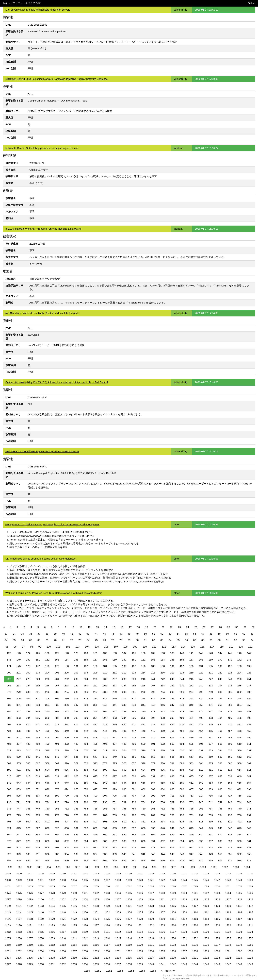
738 (182, 802)
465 (57, 737)
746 (9, 809)
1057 (74, 886)
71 (63, 640)
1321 (195, 958)
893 (172, 841)
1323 (217, 958)
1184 (206, 919)
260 (86, 686)
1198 (107, 925)
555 (172, 757)
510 (239, 744)
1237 (30, 938)
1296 (173, 951)
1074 (8, 893)
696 (28, 796)
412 (47, 724)
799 (19, 822)
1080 (74, 893)
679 (115, 789)
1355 (142, 971)
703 (95, 796)
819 (211, 822)
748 (28, 809)
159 (115, 660)
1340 (151, 964)
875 (249, 834)
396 (143, 718)
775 (38, 815)
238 (124, 679)
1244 (107, 938)
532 (201, 750)
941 (134, 854)
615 (249, 770)
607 (172, 770)
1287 (74, 951)
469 (95, 737)
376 (201, 711)
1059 (96, 886)
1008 (41, 873)
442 (86, 731)
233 (76, 679)
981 (20, 867)
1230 (206, 932)
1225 (151, 932)
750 (47, 809)
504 (182, 744)
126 (47, 653)
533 (211, 750)
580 (163, 763)
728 (86, 802)
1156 (151, 912)
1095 (239, 893)
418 (105, 724)
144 (220, 653)
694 (9, 796)
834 (105, 828)
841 (172, 828)
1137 (195, 906)
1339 (140, 964)
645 (38, 783)
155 (76, 660)
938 (105, 854)
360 (47, 711)
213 (134, 673)
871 (211, 834)
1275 (195, 945)
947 (191, 854)
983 (39, 867)
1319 (173, 958)
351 (211, 705)
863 (134, 834)
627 (115, 776)
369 (134, 711)
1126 (74, 906)
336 (67, 705)
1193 (52, 925)
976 (220, 860)
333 (38, 705)
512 (9, 750)
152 (47, 660)
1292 (129, 951)
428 (201, 724)
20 (155, 627)
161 (134, 660)
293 (153, 692)
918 (163, 847)
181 (76, 666)
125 (38, 653)
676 (86, 789)
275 (230, 686)
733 (134, 802)
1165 (250, 912)
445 (115, 731)
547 (95, 757)
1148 (63, 912)
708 (143, 796)
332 (28, 705)
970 (163, 860)
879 (38, 841)
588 (239, 763)
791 (191, 815)
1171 (63, 919)
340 (105, 705)
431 (230, 724)
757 (115, 809)
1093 (217, 893)
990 (106, 867)
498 (124, 744)
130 (86, 653)
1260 (30, 945)
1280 (250, 945)
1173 (85, 919)
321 (172, 698)
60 (227, 634)
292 (143, 692)
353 (230, 705)
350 (201, 705)
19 (147, 627)
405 (230, 718)
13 (97, 627)
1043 (173, 880)
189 (153, 666)
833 (95, 828)
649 (76, 783)
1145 (30, 912)
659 (172, 783)
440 (67, 731)
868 (182, 834)
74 (88, 640)
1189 (8, 925)
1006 (19, 873)
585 (211, 763)
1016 (129, 873)
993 (135, 867)
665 (230, 783)
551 (134, 757)
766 (201, 809)
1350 (87, 971)
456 (220, 731)
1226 (162, 932)
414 (67, 724)
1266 (96, 945)
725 (57, 802)
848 (239, 828)
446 (124, 731)
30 (237, 627)
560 (220, 757)
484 (239, 737)
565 (19, 763)
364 (86, 711)
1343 (184, 964)
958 (47, 860)
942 (143, 854)
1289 (96, 951)
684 (163, 789)
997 (174, 867)
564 (9, 763)
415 (76, 724)
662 (201, 783)
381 (249, 711)
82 (154, 640)
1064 (151, 886)
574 (105, 763)
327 (230, 698)
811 (134, 822)
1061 (118, 886)
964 (105, 860)
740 (201, 802)
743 (230, 802)
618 (28, 776)
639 (230, 776)
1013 (96, 873)
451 (172, 731)
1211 (250, 925)
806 (86, 822)
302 (239, 692)
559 (211, 757)
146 (239, 653)
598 (86, 770)
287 (95, 692)
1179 (151, 919)
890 (143, 841)
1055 (52, 886)
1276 (206, 945)
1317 (151, 958)
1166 (8, 919)
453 (191, 731)
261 (95, 686)
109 (135, 647)
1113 (184, 899)
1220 (96, 932)
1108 (129, 899)
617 (19, 776)
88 (203, 640)
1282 (19, 951)
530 (182, 750)
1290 (107, 951)
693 (249, 789)
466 (67, 737)
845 (211, 828)
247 (211, 679)
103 (77, 647)
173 (249, 660)
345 (153, 705)
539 (19, 757)
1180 (162, 919)
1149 (74, 912)
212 (124, 673)
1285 (52, 951)
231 (57, 679)
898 (220, 841)
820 (220, 822)
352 (220, 705)
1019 (162, 873)
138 (163, 653)
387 (57, 718)
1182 (184, 919)
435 (19, 731)
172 (239, 660)
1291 (118, 951)
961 (76, 860)
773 (19, 815)
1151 (96, 912)
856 (67, 834)
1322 (206, 958)
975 (211, 860)
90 (219, 640)
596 (67, 770)
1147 (52, 912)
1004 (247, 867)
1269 (129, 945)
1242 (85, 938)
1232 (228, 932)
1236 (19, 938)
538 (9, 757)
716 (220, 796)
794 (220, 815)
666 (239, 783)
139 (172, 653)
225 (249, 673)
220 (201, 673)
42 (80, 634)
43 (88, 634)
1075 (19, 893)
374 (182, 711)
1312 (96, 958)
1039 (129, 880)
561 (230, 757)
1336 (107, 964)
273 (211, 686)
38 (47, 634)
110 (145, 647)
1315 (129, 958)
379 (230, 711)
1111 (162, 899)
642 (9, 783)
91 (227, 640)
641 (249, 776)
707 (134, 796)
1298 (195, 951)
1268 (118, 945)
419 (115, 724)
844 (201, 828)
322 (182, 698)
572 (86, 763)
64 (6, 640)
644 (28, 783)
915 (134, 847)
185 (115, 666)
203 (38, 673)
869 (191, 834)
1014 (107, 873)
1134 (162, 906)
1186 (228, 919)
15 (114, 627)
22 (171, 627)
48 (129, 634)
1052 (19, 886)
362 (67, 711)
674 (67, 789)
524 (124, 750)
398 (163, 718)
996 (164, 867)
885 (95, 841)
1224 (140, 932)
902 (9, 847)
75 (96, 640)
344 (143, 705)
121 (250, 647)
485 (249, 737)
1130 (118, 906)
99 (40, 647)
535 (230, 750)
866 (163, 834)
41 (72, 634)
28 (220, 627)
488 (28, 744)
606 (163, 770)
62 (244, 634)
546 (86, 757)
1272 (162, 945)
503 (172, 744)
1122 (30, 906)
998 (183, 867)
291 (134, 692)
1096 (250, 893)
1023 (206, 873)
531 (191, 750)
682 (143, 789)
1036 (96, 880)
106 (106, 647)
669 (19, 789)
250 (239, 679)
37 (39, 634)
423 (153, 724)
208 (86, 673)
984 (49, 867)
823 (249, 822)
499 (134, 744)
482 (220, 737)
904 (28, 847)
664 (220, 783)
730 (105, 802)
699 (57, 796)
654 (124, 783)
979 (249, 860)
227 (19, 679)
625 (95, 776)
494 (86, 744)
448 (143, 731)
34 (14, 634)
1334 (85, 964)
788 (163, 815)
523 (115, 750)
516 (47, 750)
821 (230, 822)
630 (143, 776)
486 (9, 744)
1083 (107, 893)
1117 (228, 899)
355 (249, 705)
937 (95, 854)
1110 (151, 899)
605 (153, 770)
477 (172, 737)
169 (211, 660)
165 (172, 660)
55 (186, 634)
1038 (118, 880)
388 (67, 718)
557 (191, 757)
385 (38, 718)
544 (67, 757)
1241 (74, 938)
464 (47, 737)
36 (31, 634)
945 (172, 854)
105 (97, 647)
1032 (52, 880)
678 (105, 789)
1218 (74, 932)
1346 (217, 964)
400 (182, 718)
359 (38, 711)
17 (130, 627)
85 (178, 640)
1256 (239, 938)
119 (231, 647)
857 (76, 834)
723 (38, 802)
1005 (8, 873)
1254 (217, 938)
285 (76, 692)
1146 (41, 912)
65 (14, 640)
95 (7, 647)
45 (104, 634)
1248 (151, 938)
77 (113, 640)
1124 (52, 906)
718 (239, 796)
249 (230, 679)
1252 (195, 938)
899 (230, 841)
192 (182, 666)
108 (126, 647)
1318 (162, 958)
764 (182, 809)
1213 (19, 932)
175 (19, 666)
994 (145, 867)
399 (172, 718)
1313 (107, 958)
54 (178, 634)
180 (67, 666)
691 (230, 789)
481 (211, 737)
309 (57, 698)
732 (124, 802)
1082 (96, 893)
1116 (217, 899)
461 (19, 737)
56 (195, 634)
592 (28, 770)
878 (28, 841)
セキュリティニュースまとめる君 (22, 3)
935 (76, 854)
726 (67, 802)
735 (153, 802)
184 (105, 666)
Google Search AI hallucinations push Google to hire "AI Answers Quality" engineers (52, 524)
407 (249, 718)
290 (124, 692)
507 (211, 744)
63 (252, 634)
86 (186, 640)
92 (236, 640)
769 (230, 809)
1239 (52, 938)
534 (220, 750)
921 (191, 847)
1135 (173, 906)
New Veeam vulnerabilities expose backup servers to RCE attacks (42, 451)
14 (106, 627)
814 (163, 822)
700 (67, 796)
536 (239, 750)
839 (153, 828)
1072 (239, 886)
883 (76, 841)
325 (211, 698)
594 (47, 770)
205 (57, 673)
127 (57, 653)
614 (239, 770)
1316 (140, 958)
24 (188, 627)
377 (211, 711)
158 (105, 660)
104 (87, 647)
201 (19, 673)
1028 (8, 880)
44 (96, 634)
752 (67, 809)
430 (220, 724)
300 (220, 692)
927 (249, 847)
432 (239, 724)
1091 (195, 893)
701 (76, 796)
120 (241, 647)
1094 (228, 893)
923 (211, 847)
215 (153, 673)
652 (105, 783)
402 (201, 718)
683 (153, 789)
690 (220, 789)
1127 (85, 906)
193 (191, 666)
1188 (250, 919)
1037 (107, 880)
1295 (162, 951)
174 (9, 666)
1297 (184, 951)
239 (134, 679)
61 (236, 634)
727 (76, 802)
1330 (41, 964)
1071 (228, 886)
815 (172, 822)
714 (201, 796)
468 (86, 737)
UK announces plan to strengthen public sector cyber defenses (41, 559)
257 (57, 686)
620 (47, 776)
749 (38, 809)
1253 (206, 938)
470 (105, 737)
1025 (228, 873)
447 (134, 731)
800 (28, 822)
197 (230, 666)
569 (57, 763)
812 (143, 822)
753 (76, 809)
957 (38, 860)
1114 (195, 899)
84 (170, 640)
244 (182, 679)
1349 (250, 964)
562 (239, 757)
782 (105, 815)
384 (28, 718)
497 (115, 744)
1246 (129, 938)
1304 (8, 958)
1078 (52, 893)
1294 (151, 951)
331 (19, 705)
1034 (74, 880)
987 (77, 867)
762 (163, 809)
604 (143, 770)
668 (9, 789)
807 (95, 822)
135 (134, 653)
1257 (250, 938)
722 (28, 802)
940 (124, 854)
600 (105, 770)
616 (9, 776)
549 (115, 757)
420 (124, 724)
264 (124, 686)
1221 (107, 932)
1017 (140, 873)
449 (153, 731)
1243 (96, 938)
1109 (140, 899)
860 (105, 834)
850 (9, 834)
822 (239, 822)
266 (143, 686)
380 (239, 711)
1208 (217, 925)
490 (47, 744)
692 (239, 789)
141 (191, 653)
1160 (195, 912)
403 (211, 718)
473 (134, 737)
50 (145, 634)
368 (124, 711)
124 (28, 653)
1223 (129, 932)
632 (163, 776)
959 (57, 860)
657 (153, 783)
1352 (109, 971)
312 (86, 698)
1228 (184, 932)
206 (67, 673)
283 (57, 692)
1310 (74, 958)
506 (201, 744)
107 (116, 647)
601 (115, 770)
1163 (228, 912)
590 (9, 770)
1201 (140, 925)
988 (87, 867)
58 (211, 634)
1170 (52, 919)
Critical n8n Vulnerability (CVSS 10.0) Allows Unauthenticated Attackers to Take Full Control (57, 382)
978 (239, 860)
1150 (85, 912)
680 (124, 789)
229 (38, 679)
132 (105, 653)
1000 (203, 867)
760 (143, 809)
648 (67, 783)
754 (86, 809)
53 (170, 634)
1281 (8, 951)
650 (86, 783)
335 (57, 705)
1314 (118, 958)
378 (220, 711)
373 (172, 711)
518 (67, 750)
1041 (151, 880)
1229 (195, 932)
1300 (217, 951)
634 (182, 776)
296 (182, 692)
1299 (206, 951)
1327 (8, 964)
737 (172, 802)
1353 (120, 971)
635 (191, 776)
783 (115, 815)
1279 (239, 945)
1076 (30, 893)
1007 (30, 873)
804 (67, 822)
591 (19, 770)
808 (105, 822)
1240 (63, 938)
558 (201, 757)
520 (86, 750)
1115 (206, 899)
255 (38, 686)
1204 (173, 925)
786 (143, 815)
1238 (41, 938)
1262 (52, 945)
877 (19, 841)
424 (163, 724)
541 (38, 757)
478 (182, 737)
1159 (184, 912)
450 (163, 731)
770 (239, 809)
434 (9, 731)
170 (220, 660)
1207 (206, 925)
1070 (217, 886)
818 (201, 822)
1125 (63, 906)
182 (86, 666)
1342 (173, 964)
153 (57, 660)
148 (9, 660)
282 (47, 692)
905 (38, 847)
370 (143, 711)
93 (244, 640)
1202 (151, 925)
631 (153, 776)
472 (124, 737)
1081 (85, 893)
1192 (41, 925)
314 (105, 698)
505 (191, 744)
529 (172, 750)
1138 (206, 906)
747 (19, 809)
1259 (19, 945)
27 (212, 627)
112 (164, 647)
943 (153, 854)
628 (124, 776)
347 (172, 705)
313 (95, 698)
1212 (8, 932)
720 (9, 802)
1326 (250, 958)
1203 (162, 925)
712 (182, 796)
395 (134, 718)
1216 (52, 932)
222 (220, 673)
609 (191, 770)
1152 (107, 912)
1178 (140, 919)
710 (163, 796)
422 (143, 724)
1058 (85, 886)
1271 (151, 945)
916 (143, 847)
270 (182, 686)
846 (220, 828)
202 (28, 673)
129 (76, 653)
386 (47, 718)
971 (172, 860)
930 (28, 854)
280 (28, 692)
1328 (19, 964)
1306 (30, 958)
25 (196, 627)
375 (191, 711)
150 (28, 660)
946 (182, 854)
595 (57, 770)
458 (239, 731)
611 (211, 770)
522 (105, 750)
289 (115, 692)
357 (19, 711)
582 (182, 763)
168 (201, 660)
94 (252, 640)
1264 (74, 945)
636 (201, 776)
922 (201, 847)
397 (153, 718)
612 (220, 770)
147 (249, 653)
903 (19, 847)
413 (57, 724)
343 (134, 705)
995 (154, 867)
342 (124, 705)
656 (143, 783)
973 (191, 860)
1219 (85, 932)
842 (182, 828)
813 (153, 822)
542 (47, 757)
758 (124, 809)
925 (230, 847)
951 (230, 854)
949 (211, 854)
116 (202, 647)
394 (124, 718)
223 (230, 673)
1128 (96, 906)
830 (67, 828)
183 (95, 666)
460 (9, 737)
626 (105, 776)
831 (76, 828)
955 (19, 860)
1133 (151, 906)
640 (239, 776)
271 (191, 686)
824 (9, 828)
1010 (63, 873)
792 (201, 815)
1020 (173, 873)
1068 (195, 886)
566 (28, 763)
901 (249, 841)
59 (219, 634)
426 (182, 724)
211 (115, 673)
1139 (217, 906)
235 (95, 679)
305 (19, 698)
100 (49, 647)
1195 (74, 925)
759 (134, 809)
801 (38, 822)
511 (249, 744)
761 (153, 809)
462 (28, 737)
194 (201, 666)
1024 (217, 873)
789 (172, 815)
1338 (129, 964)
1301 (228, 951)
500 (143, 744)
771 (249, 809)
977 (230, 860)
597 (76, 770)
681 (134, 789)
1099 (30, 899)
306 (28, 698)
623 (76, 776)
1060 (107, 886)
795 (230, 815)
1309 (63, 958)
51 (154, 634)
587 (230, 763)
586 (220, 763)
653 (115, 783)
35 (22, 634)
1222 (118, 932)
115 (193, 647)
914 (124, 847)
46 (113, 634)
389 (76, 718)
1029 (19, 880)
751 (57, 809)
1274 (184, 945)
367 (115, 711)
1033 (63, 880)
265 (134, 686)
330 (9, 705)
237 (115, 679)
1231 (217, 932)
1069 (206, 886)
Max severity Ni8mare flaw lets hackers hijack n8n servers (38, 10)
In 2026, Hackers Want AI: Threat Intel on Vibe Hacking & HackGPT (43, 229)
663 (211, 783)
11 (81, 627)
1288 (85, 951)
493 (76, 744)
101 (58, 647)
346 (163, 705)
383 (19, 718)
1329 (30, 964)
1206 (195, 925)
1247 (140, 938)
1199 (118, 925)
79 (129, 640)
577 (134, 763)
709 (153, 796)
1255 (228, 938)
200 (9, 673)
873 (230, 834)
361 (57, 711)
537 (249, 750)
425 (172, 724)
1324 (228, 958)
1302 (239, 951)
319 (153, 698)
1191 (30, 925)
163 (153, 660)
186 (124, 666)
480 (201, 737)
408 (9, 724)
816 (182, 822)
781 (95, 815)
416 (86, 724)
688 (201, 789)
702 (86, 796)
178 (47, 666)
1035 (85, 880)
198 (239, 666)
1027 (250, 873)
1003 (236, 867)
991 (116, 867)
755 (95, 809)
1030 (30, 880)
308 (47, 698)
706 (124, 796)
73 (80, 640)
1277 (217, 945)
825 (19, 828)
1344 (195, 964)
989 (97, 867)
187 (134, 666)
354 (239, 705)
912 (105, 847)
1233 (239, 932)
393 (115, 718)
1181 (173, 919)
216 (163, 673)
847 (230, 828)
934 (67, 854)
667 (249, 783)
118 (222, 647)
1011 (74, 873)
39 (55, 634)
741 (211, 802)
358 (28, 711)
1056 (63, 886)
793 (211, 815)
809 (115, 822)
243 (172, 679)
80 (137, 640)
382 (9, 718)
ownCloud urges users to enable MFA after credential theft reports (42, 313)
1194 (63, 925)
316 (124, 698)
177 (38, 666)
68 (39, 640)
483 (230, 737)
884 (86, 841)
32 (253, 627)
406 (239, 718)
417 (95, 724)
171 (230, 660)
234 (86, 679)
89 (211, 640)
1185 (217, 919)
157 (95, 660)
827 (38, 828)
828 (47, 828)
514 (28, 750)
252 (9, 686)
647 (57, 783)
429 (211, 724)
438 (47, 731)
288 (105, 692)
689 (211, 789)
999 (193, 867)
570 (67, 763)
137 (153, 653)
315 (115, 698)
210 (105, 673)
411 (38, 724)
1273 (173, 945)
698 (47, 796)
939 (115, 854)
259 (76, 686)
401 (191, 718)
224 (239, 673)
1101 (52, 899)
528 (163, 750)
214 (143, 673)
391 (95, 718)
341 (115, 705)
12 (89, 627)
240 (143, 679)
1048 (228, 880)
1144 (19, 912)
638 (220, 776)
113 (174, 647)
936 (86, 854)
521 (95, 750)
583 (191, 763)
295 (172, 692)
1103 (74, 899)
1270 (140, 945)
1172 (74, 919)
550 (124, 757)
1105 (96, 899)
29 (229, 627)
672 (47, 789)
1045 (195, 880)
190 (163, 666)
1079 (63, 893)
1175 (107, 919)
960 (67, 860)
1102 (63, 899)
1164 (239, 912)
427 (191, 724)
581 (172, 763)
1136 (184, 906)
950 (220, 854)
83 (162, 640)
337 (76, 705)
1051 (8, 886)
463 (38, 737)
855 (57, 834)
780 (86, 815)
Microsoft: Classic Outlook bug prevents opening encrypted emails (42, 148)
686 (182, 789)
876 (9, 841)
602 (124, 770)
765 (191, 809)
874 (239, 834)
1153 (118, 912)
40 (63, 634)
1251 (184, 938)
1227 (173, 932)
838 (143, 828)
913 (115, 847)
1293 (140, 951)
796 (239, 815)
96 (15, 647)
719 (249, 796)
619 (38, 776)
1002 (225, 867)
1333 (74, 964)
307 (38, 698)
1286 (63, 951)
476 (163, 737)
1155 (140, 912)
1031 (41, 880)
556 (182, 757)
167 (191, 660)
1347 (228, 964)
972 (182, 860)
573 (95, 763)
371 (153, 711)
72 (72, 640)
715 (211, 796)
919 (172, 847)
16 (122, 627)
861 (115, 834)
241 (153, 679)
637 (211, 776)
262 (105, 686)
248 (220, 679)
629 (134, 776)
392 (105, 718)
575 (115, 763)
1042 (162, 880)
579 (153, 763)
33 (6, 634)
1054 (41, 886)
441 (76, 731)
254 (28, 686)
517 (57, 750)
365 (95, 711)
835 (115, 828)
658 (163, 783)
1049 (239, 880)
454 (201, 731)
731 (115, 802)
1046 (206, 880)
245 (191, 679)
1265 (85, 945)
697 (38, 796)
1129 (107, 906)
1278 (228, 945)
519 (76, 750)
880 (47, 841)
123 (19, 653)
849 (249, 828)
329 (249, 698)
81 (145, 640)
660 (182, 783)
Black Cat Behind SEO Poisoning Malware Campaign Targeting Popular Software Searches (57, 79)
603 (134, 770)
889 (134, 841)
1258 (8, 945)
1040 (140, 880)
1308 (52, 958)
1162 (217, 912)
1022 (195, 873)
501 (153, 744)
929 (19, 854)
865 (153, 834)
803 (57, 822)
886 (105, 841)
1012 (85, 873)
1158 (173, 912)
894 (182, 841)
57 (203, 634)
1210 (239, 925)
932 (47, 854)
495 (95, 744)
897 (211, 841)
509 (230, 744)
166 (182, 660)
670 (28, 789)
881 (57, 841)
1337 (118, 964)
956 (28, 860)
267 (153, 686)
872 (220, 834)
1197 (96, 925)
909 (76, 847)
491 (57, 744)
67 (31, 640)
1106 (107, 899)
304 (9, 698)
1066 (173, 886)
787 (153, 815)
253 (19, 686)
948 (201, 854)
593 (38, 770)
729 (95, 802)
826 (28, 828)
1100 (41, 899)
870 (201, 834)
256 (47, 686)
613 (230, 770)
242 (163, 679)
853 (38, 834)
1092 (206, 893)
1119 (250, 899)
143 (211, 653)
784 (124, 815)
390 (86, 718)
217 (172, 673)
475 (153, 737)
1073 (250, 886)
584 (201, 763)
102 (68, 647)
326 (220, 698)
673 (57, 789)
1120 (8, 906)
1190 (19, 925)
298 (201, 692)
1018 (151, 873)
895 (191, 841)
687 (191, 789)
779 (76, 815)
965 (115, 860)
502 (163, 744)
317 (134, 698)
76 (104, 640)
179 (57, 666)
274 (220, 686)
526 (143, 750)
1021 (184, 873)
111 (154, 647)
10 (73, 627)
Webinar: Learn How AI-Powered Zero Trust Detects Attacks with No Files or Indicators (54, 593)
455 (211, 731)
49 (137, 634)
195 (211, 666)
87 (195, 640)
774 (28, 815)
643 (19, 783)
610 (201, 770)
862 (124, 834)
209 (95, 673)
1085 (129, 893)
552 (143, 757)
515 (38, 750)
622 (67, 776)
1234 (250, 932)
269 (172, 686)
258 (67, 686)
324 (201, 698)
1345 (206, 964)
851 (19, 834)
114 (183, 647)
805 (76, 822)
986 (68, 867)
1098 (19, 899)
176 (28, 666)
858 (86, 834)
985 (58, 867)
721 (19, 802)
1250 (173, 938)
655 (134, 783)
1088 (162, 893)
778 (67, 815)
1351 (98, 971)
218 (182, 673)
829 (57, 828)
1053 (30, 886)
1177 (129, 919)
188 (143, 666)
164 (163, 660)
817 (191, 822)
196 (220, 666)
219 (191, 673)
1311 (85, 958)
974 (201, 860)
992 (126, 867)
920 (182, 847)
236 (105, 679)
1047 (217, 880)
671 (38, 789)
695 (19, 796)
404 (220, 718)
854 (47, 834)
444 (105, 731)
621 (57, 776)
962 (86, 860)
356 (9, 711)
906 (47, 847)
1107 (118, 899)
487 (19, 744)
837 (134, 828)
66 (22, 640)
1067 (184, 886)
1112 (173, 899)
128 (67, 653)
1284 (41, 951)
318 (143, 698)
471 (115, 737)
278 (9, 692)
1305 (19, 958)
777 (57, 815)
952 (239, 854)
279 (19, 692)
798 (9, 822)
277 (249, 686)
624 (86, 776)
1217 (63, 932)
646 (47, 783)
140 (182, 653)
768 (220, 809)
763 (172, 809)
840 (163, 828)
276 (239, 686)
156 (86, 660)
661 (191, 783)
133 (115, 653)
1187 (239, 919)
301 (230, 692)
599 (95, 770)
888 (124, 841)
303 (249, 692)
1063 (140, 886)
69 (47, 640)
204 (47, 673)
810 (124, 822)
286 (86, 692)
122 (9, 653)
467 (76, 737)
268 (163, 686)
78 (121, 640)
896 (201, 841)
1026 (239, 873)
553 (153, 757)
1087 (151, 893)
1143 (8, 912)
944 (163, 854)
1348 (239, 964)
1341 (162, 964)
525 (134, 750)
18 (138, 627)
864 (143, 834)
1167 (19, 919)
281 (38, 692)
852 (28, 834)
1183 (195, 919)
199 (249, 666)
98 (32, 647)
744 (239, 802)
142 (201, 653)
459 (249, 731)
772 (9, 815)
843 (191, 828)
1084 (118, 893)
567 (38, 763)
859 (95, 834)
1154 (129, 912)
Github (252, 3)
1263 (63, 945)
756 (105, 809)
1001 (214, 867)
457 (230, 731)
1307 (41, 958)
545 (76, 757)
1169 (41, 919)
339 (95, 705)
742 (220, 802)
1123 (41, 906)
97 (23, 647)
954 (9, 860)
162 (143, 660)
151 (38, 660)
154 (67, 660)
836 (124, 828)
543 (57, 757)
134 (124, 653)
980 (10, 867)
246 (201, 679)
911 (95, 847)
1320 (184, 958)
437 (38, 731)
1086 (140, 893)
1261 (41, 945)
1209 (228, 925)
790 (182, 815)
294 (163, 692)
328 (239, 698)
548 (105, 757)
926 (239, 847)
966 (124, 860)
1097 (8, 899)
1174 (96, 919)
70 (55, 640)
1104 (85, 899)
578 (143, 763)
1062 (129, 886)
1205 (184, 925)
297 (191, 692)
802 (47, 822)
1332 (63, 964)
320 (163, 698)
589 (249, 763)
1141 (239, 906)
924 (220, 847)
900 (239, 841)
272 (201, 686)
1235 (8, 938)
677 (95, 789)
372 (163, 711)
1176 (118, 919)
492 (67, 744)
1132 (140, 906)
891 (153, 841)
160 (124, 660)
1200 (129, 925)
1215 (41, 932)
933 (57, 854)
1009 (52, 873)
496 (105, 744)
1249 (162, 938)
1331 (52, 964)
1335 (96, 964)
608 (182, 770)
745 (249, 802)
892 (163, 841)
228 (28, 679)
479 (191, 737)
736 (163, 802)
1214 (30, 932)
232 (67, 679)
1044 (184, 880)
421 (134, 724)
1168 (30, 919)
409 (19, 724)
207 (76, 673)
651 (95, 783)
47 (121, 634)
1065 (162, 886)
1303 (250, 951)
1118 (239, 899)
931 (38, 854)
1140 (228, 906)
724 (47, 802)
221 (211, 673)
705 (115, 796)
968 (143, 860)
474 (143, 737)
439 (57, 731)
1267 (107, 945)
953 (249, 854)
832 (86, 828)
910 (86, 847)
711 (172, 796)
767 (211, 809)
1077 (41, 893)
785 (134, 815)
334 (47, 705)
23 (179, 627)
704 (105, 796)
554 (163, 757)
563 (249, 757)
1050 (250, 880)
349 (191, 705)
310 (67, 698)
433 (249, 724)
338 (86, 705)
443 (95, 731)
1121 (19, 906)
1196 (85, 925)
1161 (206, 912)
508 (220, 744)
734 (143, 802)
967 (134, 860)
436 (28, 731)
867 (172, 834)
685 (172, 789)
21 (163, 627)
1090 (184, 893)
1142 (250, 906)
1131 (129, 906)
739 (191, 802)
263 (115, 686)
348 (182, 705)
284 (67, 692)
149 (19, 660)
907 (57, 847)
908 (67, 847)
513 (19, 750)
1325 (239, 958)
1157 (162, 912)
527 (153, 750)
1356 (153, 971)
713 (191, 796)
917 (153, 847)
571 (76, 763)
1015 (118, 873)
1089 (173, 893)
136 (143, 653)
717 (230, 796)
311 (76, 698)
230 (47, 679)
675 (76, 789)
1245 (118, 938)
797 (249, 815)
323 (191, 698)
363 (76, 711)
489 (38, 744)
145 (230, 653)
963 (95, 860)
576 (124, 763)
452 (182, 731)
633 (172, 776)
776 (47, 815)
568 (47, 763)
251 (249, 679)
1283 (30, 951)
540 (28, 757)
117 (212, 647)
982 (29, 867)
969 (153, 860)
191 (172, 666)
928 (9, 854)
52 (162, 634)
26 (204, 627)
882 (67, 841)
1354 (131, 971)
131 (95, 653)
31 (245, 627)
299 (211, 692)
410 (28, 724)
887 (115, 841)
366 (105, 711)
